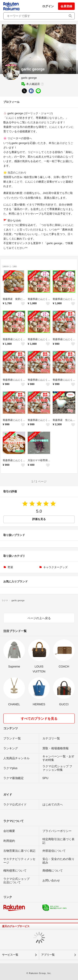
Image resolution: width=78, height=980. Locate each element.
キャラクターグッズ (55, 567)
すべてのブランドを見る (39, 719)
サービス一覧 (10, 955)
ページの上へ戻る (39, 618)
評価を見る (39, 519)
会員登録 (66, 6)
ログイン (48, 6)
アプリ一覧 (48, 955)
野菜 (10, 567)
